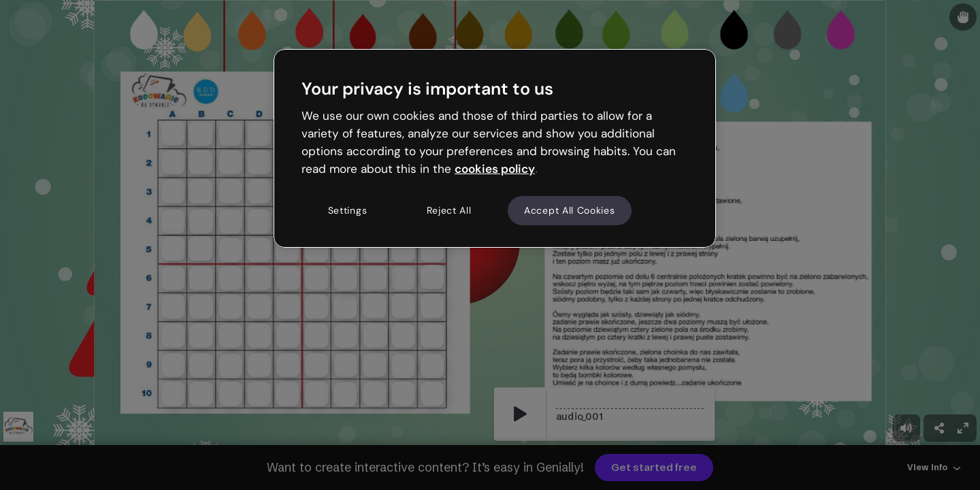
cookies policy (495, 169)
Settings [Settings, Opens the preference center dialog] (348, 210)
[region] (495, 148)
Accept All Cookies (570, 210)
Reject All (449, 210)
